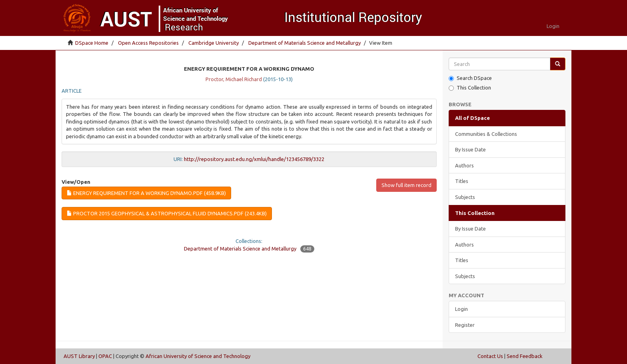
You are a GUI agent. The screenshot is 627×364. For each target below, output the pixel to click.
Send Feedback (525, 356)
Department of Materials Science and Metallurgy (305, 43)
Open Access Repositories (148, 43)
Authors (464, 165)
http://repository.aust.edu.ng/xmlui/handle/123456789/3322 (254, 159)
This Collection (470, 88)
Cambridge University (214, 43)
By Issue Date (470, 149)
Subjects (465, 197)
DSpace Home (92, 43)
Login (461, 309)
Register (465, 325)
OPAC (105, 356)
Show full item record (406, 185)
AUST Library (79, 356)
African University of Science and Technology (198, 356)
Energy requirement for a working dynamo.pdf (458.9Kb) (146, 193)
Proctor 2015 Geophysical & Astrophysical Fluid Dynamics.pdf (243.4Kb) (167, 213)
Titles (462, 181)
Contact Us (490, 356)
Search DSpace (470, 78)
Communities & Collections (486, 134)
